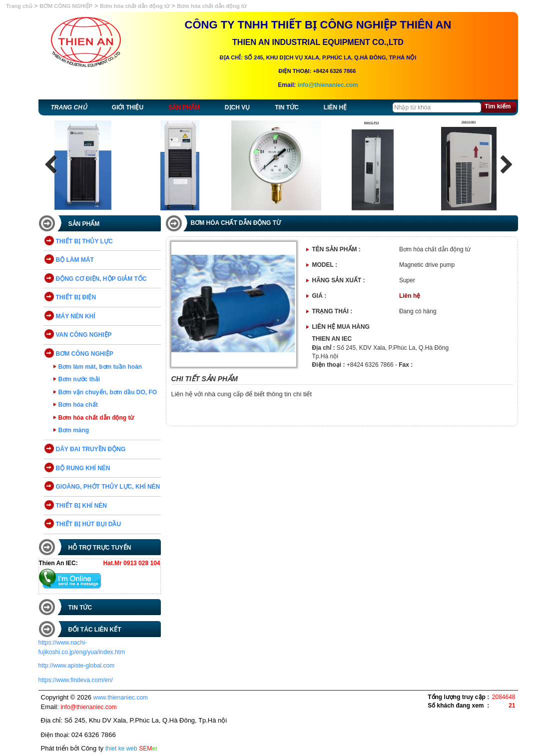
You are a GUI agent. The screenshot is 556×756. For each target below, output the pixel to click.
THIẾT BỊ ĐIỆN (76, 297)
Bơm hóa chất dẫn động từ (135, 6)
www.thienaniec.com (120, 698)
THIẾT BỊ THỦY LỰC (84, 241)
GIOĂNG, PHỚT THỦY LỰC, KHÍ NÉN (108, 487)
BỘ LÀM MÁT (75, 260)
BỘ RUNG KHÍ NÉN (83, 468)
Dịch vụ (237, 107)
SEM (148, 749)
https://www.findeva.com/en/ (76, 680)
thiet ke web (121, 749)
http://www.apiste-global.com (77, 666)
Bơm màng (74, 430)
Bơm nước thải (79, 379)
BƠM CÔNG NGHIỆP (66, 6)
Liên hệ (335, 107)
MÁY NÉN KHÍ (76, 316)
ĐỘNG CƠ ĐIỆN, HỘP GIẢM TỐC (101, 279)
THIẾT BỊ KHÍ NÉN (81, 506)
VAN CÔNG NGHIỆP (84, 335)
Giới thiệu (128, 107)
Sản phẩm (184, 107)
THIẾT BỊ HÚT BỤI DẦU (89, 524)
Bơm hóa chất (78, 405)
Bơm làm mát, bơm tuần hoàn (100, 367)
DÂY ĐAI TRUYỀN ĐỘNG (91, 449)
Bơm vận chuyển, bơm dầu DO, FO (108, 392)
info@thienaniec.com (328, 85)
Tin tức (287, 107)
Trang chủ (20, 6)
